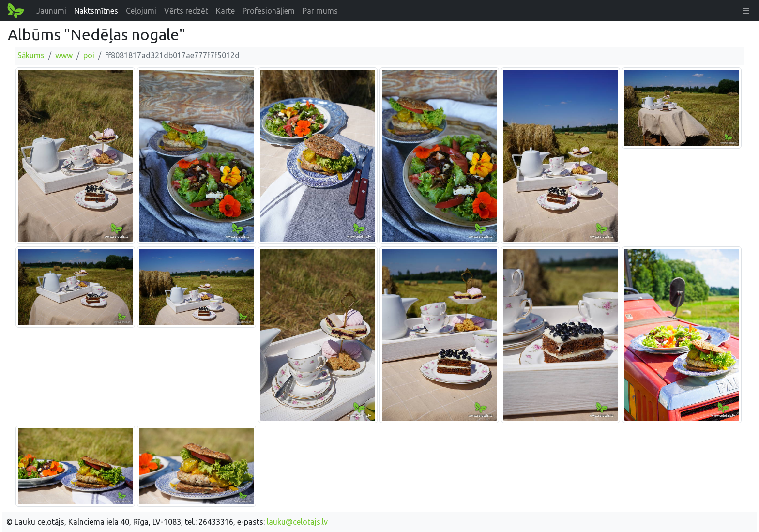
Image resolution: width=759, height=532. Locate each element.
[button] (746, 11)
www (64, 55)
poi (89, 55)
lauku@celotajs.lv (297, 522)
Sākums (31, 55)
